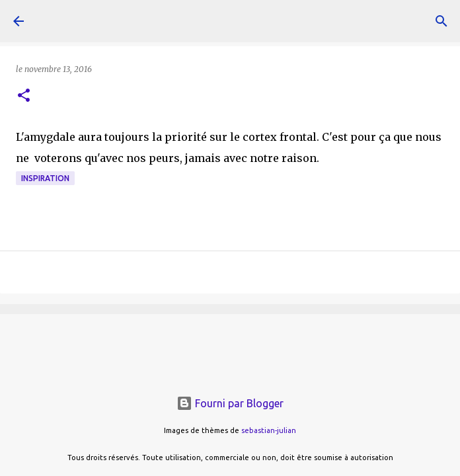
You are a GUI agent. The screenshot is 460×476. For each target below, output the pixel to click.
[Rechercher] (441, 21)
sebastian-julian (269, 430)
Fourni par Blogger (230, 403)
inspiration (45, 178)
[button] (24, 96)
